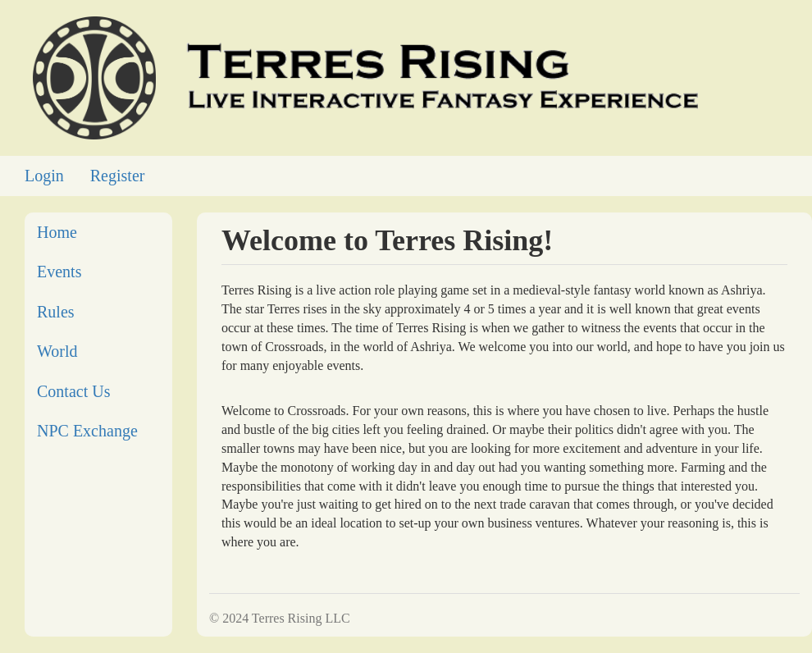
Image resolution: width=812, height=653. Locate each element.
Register (118, 176)
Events (59, 272)
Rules (56, 312)
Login (44, 176)
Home (57, 232)
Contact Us (73, 391)
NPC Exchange (87, 431)
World (57, 351)
